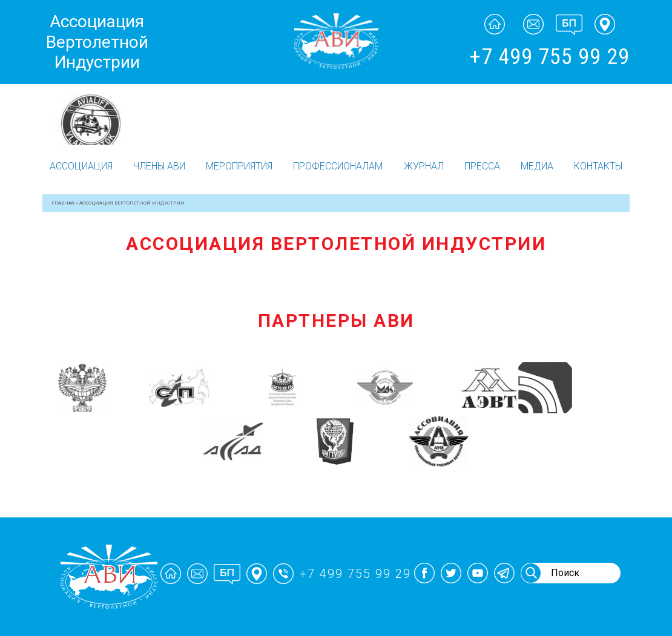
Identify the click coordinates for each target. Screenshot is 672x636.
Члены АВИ (159, 166)
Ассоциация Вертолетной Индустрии (97, 42)
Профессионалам (338, 166)
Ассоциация (81, 166)
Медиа (537, 166)
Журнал (424, 166)
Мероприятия (239, 166)
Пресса (482, 166)
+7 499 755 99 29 (549, 57)
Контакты (598, 166)
